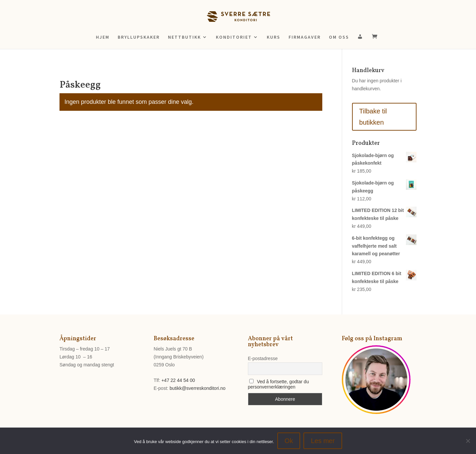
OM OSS (339, 37)
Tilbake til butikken (373, 117)
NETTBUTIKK (184, 37)
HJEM (103, 37)
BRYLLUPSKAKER (139, 37)
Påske (79, 72)
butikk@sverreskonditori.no (198, 388)
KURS (274, 37)
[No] (468, 441)
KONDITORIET (234, 37)
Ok (289, 441)
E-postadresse (263, 358)
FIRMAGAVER (305, 37)
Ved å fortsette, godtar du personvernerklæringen (278, 384)
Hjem (64, 72)
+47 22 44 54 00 (178, 380)
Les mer (323, 441)
